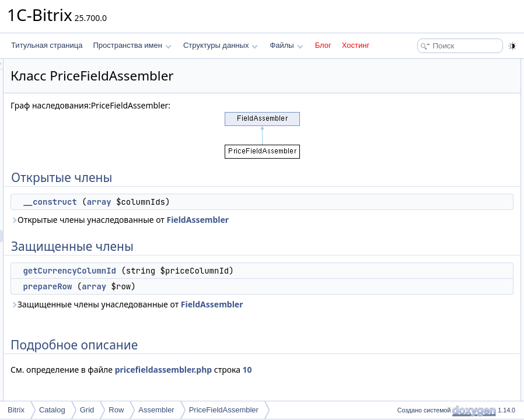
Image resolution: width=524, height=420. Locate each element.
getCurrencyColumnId (215, 283)
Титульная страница (47, 45)
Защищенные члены (427, 91)
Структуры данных (221, 45)
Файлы (286, 45)
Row (116, 410)
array (245, 202)
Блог (323, 45)
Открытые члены (422, 65)
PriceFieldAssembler (224, 410)
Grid (87, 410)
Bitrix (16, 410)
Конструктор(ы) (419, 142)
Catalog (52, 410)
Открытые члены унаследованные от (233, 226)
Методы (407, 168)
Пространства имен (132, 45)
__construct (195, 202)
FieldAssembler (188, 232)
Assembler (156, 410)
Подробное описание (428, 129)
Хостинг (356, 45)
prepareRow (193, 312)
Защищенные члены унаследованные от (240, 336)
